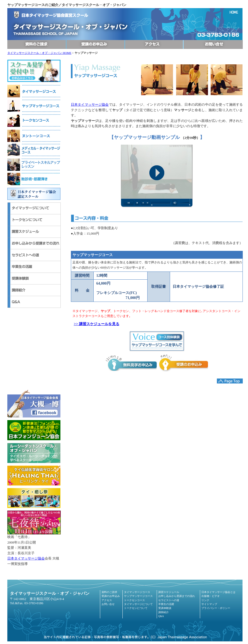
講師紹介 (164, 612)
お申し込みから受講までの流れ (177, 596)
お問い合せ (108, 604)
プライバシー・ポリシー (216, 608)
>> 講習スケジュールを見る (97, 324)
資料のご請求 (109, 592)
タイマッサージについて (138, 604)
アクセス (107, 600)
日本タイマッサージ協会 (26, 558)
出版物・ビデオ (211, 596)
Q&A (161, 616)
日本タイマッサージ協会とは (218, 592)
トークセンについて (136, 608)
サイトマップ (209, 604)
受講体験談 (165, 608)
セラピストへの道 (169, 600)
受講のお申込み (111, 596)
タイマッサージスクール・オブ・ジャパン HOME (39, 53)
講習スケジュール (169, 592)
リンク (205, 600)
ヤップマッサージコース (138, 596)
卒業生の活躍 (166, 604)
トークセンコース (134, 600)
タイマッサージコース (137, 592)
